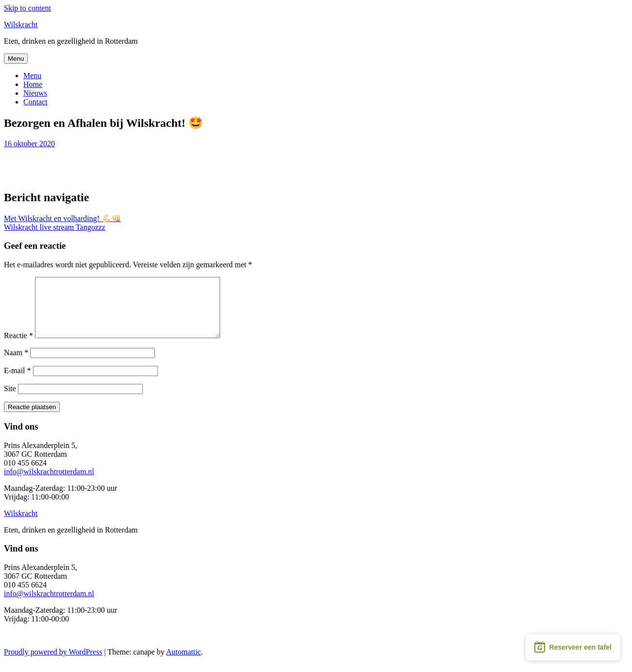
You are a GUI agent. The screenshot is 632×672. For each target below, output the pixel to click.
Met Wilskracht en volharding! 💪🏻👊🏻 (62, 218)
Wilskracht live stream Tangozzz (55, 227)
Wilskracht (21, 25)
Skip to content (27, 8)
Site (10, 400)
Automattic (184, 663)
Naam (16, 364)
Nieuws (35, 93)
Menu (16, 59)
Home (33, 84)
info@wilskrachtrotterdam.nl (49, 483)
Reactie (18, 347)
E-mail (17, 382)
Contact (35, 102)
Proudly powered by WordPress (53, 663)
